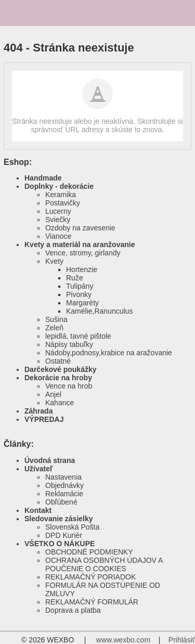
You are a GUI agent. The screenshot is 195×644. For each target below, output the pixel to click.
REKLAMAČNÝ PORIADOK (90, 577)
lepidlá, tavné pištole (78, 336)
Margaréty (82, 303)
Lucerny (58, 211)
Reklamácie (64, 494)
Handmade (43, 178)
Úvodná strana (50, 460)
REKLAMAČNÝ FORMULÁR (92, 602)
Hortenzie (82, 269)
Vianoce (58, 236)
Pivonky (79, 294)
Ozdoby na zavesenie (80, 228)
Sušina (56, 319)
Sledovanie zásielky (59, 519)
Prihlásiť (182, 640)
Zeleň (54, 328)
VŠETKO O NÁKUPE (60, 544)
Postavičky (63, 203)
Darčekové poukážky (61, 369)
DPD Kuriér (64, 535)
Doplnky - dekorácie (59, 186)
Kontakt (38, 510)
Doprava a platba (73, 610)
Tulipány (80, 286)
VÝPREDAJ (44, 419)
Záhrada (38, 411)
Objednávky (64, 485)
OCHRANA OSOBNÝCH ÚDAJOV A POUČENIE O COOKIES (104, 564)
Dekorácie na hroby (58, 378)
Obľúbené (61, 502)
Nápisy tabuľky (69, 344)
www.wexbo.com (123, 640)
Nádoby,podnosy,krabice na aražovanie (109, 353)
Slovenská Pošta (72, 527)
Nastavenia (63, 477)
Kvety (54, 261)
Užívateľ (38, 469)
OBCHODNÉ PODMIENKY (89, 552)
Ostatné (58, 361)
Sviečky (58, 220)
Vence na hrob (69, 386)
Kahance (60, 403)
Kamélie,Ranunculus (99, 311)
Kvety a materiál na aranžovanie (80, 244)
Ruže (75, 278)
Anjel (53, 394)
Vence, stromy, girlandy (83, 253)
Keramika (61, 195)
